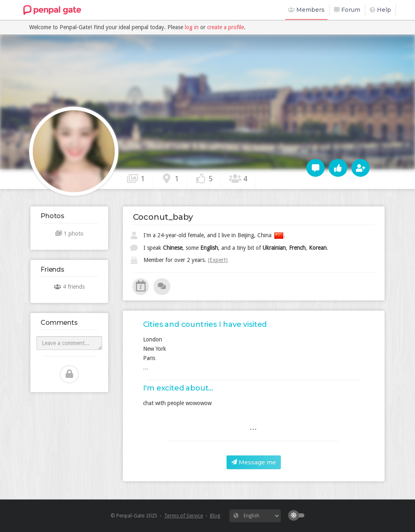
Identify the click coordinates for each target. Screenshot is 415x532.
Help (380, 10)
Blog (215, 516)
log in (192, 27)
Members (306, 10)
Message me (254, 462)
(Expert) (218, 260)
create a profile (226, 27)
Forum (347, 10)
